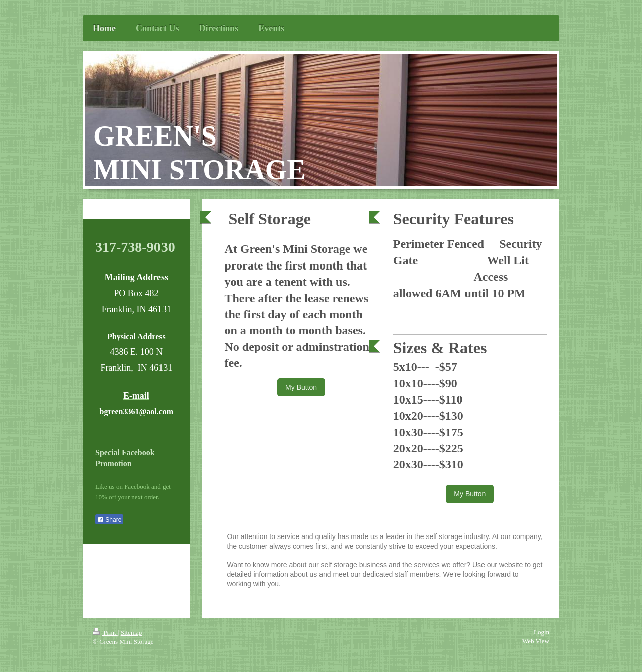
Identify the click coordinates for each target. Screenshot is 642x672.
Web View (536, 641)
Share (109, 520)
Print (105, 633)
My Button (301, 387)
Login (541, 632)
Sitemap (132, 633)
